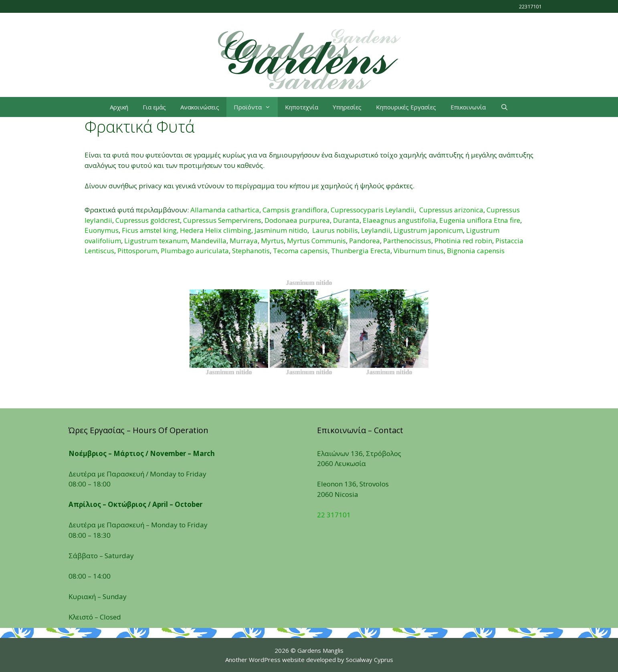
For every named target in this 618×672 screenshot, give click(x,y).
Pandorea (365, 241)
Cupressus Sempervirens (222, 220)
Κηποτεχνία (302, 107)
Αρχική (119, 107)
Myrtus (272, 241)
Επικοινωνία (468, 107)
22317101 (530, 6)
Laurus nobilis (335, 230)
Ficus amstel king (149, 230)
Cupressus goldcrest (148, 220)
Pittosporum (137, 251)
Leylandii (376, 230)
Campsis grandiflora (295, 210)
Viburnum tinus (419, 251)
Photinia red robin (463, 241)
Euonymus (102, 230)
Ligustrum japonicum (428, 230)
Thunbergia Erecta (361, 251)
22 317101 (334, 515)
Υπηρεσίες (347, 107)
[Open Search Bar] (504, 107)
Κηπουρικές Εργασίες (406, 107)
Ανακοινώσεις (200, 107)
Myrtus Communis (316, 241)
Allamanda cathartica (225, 210)
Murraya (244, 241)
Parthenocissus (407, 241)
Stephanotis (251, 251)
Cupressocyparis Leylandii (373, 210)
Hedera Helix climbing (216, 230)
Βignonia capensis (476, 251)
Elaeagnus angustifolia (399, 220)
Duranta (346, 220)
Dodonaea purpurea (297, 220)
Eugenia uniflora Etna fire (480, 220)
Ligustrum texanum (156, 241)
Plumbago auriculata (195, 251)
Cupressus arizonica (451, 210)
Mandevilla (209, 241)
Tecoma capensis (300, 251)
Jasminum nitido (281, 230)
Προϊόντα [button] (256, 107)
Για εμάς (154, 107)
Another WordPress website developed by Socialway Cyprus (309, 660)
